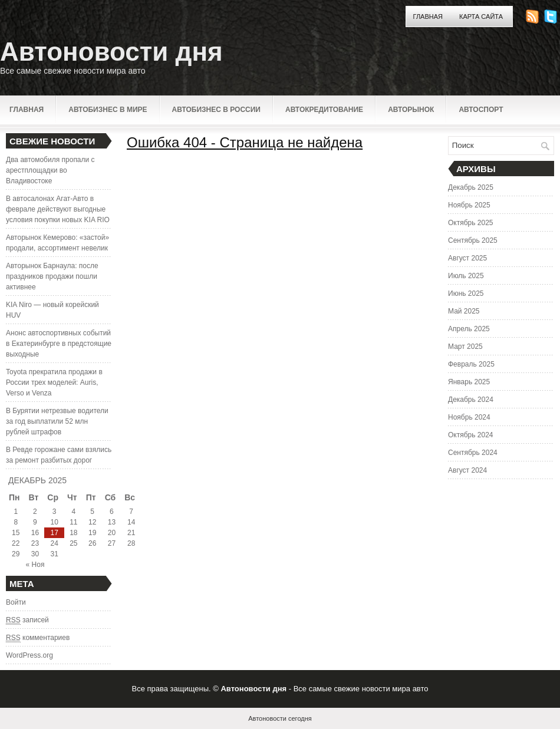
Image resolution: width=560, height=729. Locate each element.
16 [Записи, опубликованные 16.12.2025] (35, 533)
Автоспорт (481, 110)
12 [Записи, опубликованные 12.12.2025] (92, 522)
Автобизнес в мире (108, 110)
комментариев (38, 638)
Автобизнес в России (216, 110)
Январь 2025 (469, 382)
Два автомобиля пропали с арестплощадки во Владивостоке (50, 170)
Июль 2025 (466, 276)
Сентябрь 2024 (473, 453)
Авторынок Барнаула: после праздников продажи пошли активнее (52, 276)
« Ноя (35, 565)
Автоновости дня (111, 52)
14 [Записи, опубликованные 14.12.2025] (131, 522)
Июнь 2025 (466, 293)
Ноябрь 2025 (469, 205)
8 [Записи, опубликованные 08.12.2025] (16, 522)
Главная (428, 17)
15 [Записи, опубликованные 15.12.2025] (16, 533)
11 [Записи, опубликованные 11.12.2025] (73, 522)
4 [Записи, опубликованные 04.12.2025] (74, 512)
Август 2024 (467, 470)
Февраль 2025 (471, 364)
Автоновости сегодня (280, 718)
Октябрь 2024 (471, 435)
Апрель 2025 (469, 329)
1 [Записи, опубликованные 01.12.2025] (16, 512)
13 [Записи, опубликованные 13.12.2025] (112, 522)
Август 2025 (467, 258)
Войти (16, 602)
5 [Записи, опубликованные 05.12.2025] (92, 512)
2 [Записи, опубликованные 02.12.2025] (35, 512)
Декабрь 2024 (471, 400)
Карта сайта (481, 17)
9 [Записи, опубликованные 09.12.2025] (35, 522)
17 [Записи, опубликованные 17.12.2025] (54, 533)
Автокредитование (324, 110)
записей (27, 620)
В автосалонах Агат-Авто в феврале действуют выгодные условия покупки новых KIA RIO (58, 209)
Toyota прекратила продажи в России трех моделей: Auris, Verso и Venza (54, 382)
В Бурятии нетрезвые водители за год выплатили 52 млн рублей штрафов (57, 421)
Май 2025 (464, 311)
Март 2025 (465, 347)
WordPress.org (29, 655)
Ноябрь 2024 (469, 417)
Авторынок (411, 110)
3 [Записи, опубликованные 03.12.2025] (55, 512)
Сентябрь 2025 (473, 240)
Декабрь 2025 (471, 187)
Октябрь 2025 (471, 223)
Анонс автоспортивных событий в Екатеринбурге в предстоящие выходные (59, 344)
